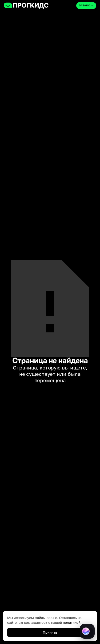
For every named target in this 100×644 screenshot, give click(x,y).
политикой (72, 622)
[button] (86, 6)
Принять (50, 632)
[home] (26, 5)
